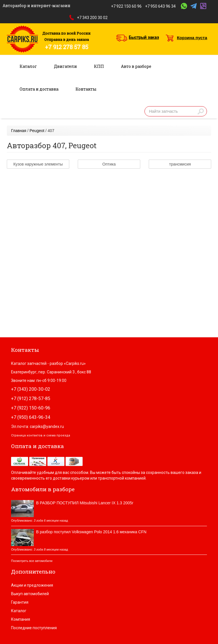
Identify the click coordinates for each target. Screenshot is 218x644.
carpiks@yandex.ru (47, 426)
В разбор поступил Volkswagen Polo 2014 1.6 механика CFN (91, 532)
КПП (99, 66)
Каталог (28, 66)
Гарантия (20, 602)
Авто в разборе (136, 66)
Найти (201, 111)
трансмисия (180, 164)
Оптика (109, 164)
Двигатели (65, 66)
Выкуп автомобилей (30, 594)
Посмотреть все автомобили (32, 561)
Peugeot (37, 131)
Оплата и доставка (39, 89)
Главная (19, 131)
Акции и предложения (32, 585)
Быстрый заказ (144, 37)
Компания (21, 619)
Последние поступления (34, 628)
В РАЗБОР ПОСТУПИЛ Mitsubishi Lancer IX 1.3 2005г (85, 503)
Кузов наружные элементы (38, 164)
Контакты (86, 89)
